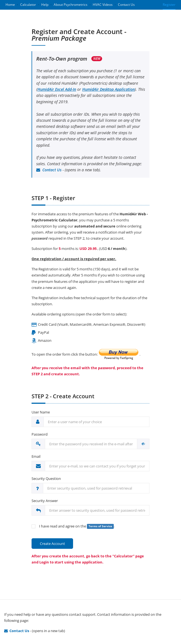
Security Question (46, 479)
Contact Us (126, 5)
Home (10, 5)
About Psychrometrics (71, 5)
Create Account (52, 544)
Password (40, 434)
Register (169, 5)
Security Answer (45, 501)
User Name (41, 412)
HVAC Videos (103, 5)
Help (45, 5)
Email (36, 456)
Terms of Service (100, 526)
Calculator (28, 5)
